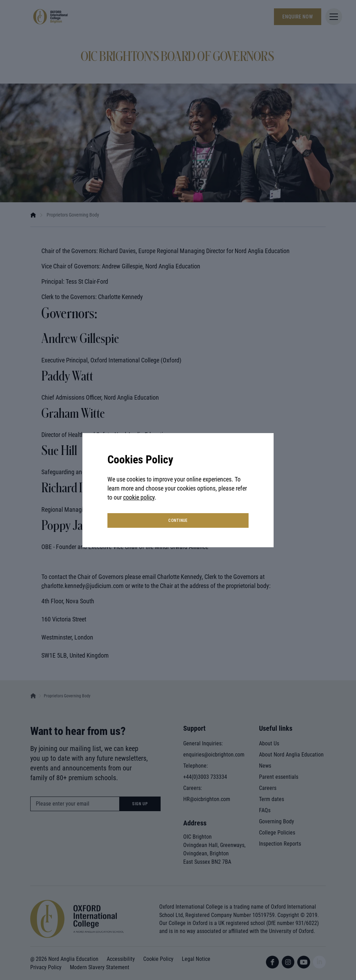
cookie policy (139, 497)
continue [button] (178, 520)
